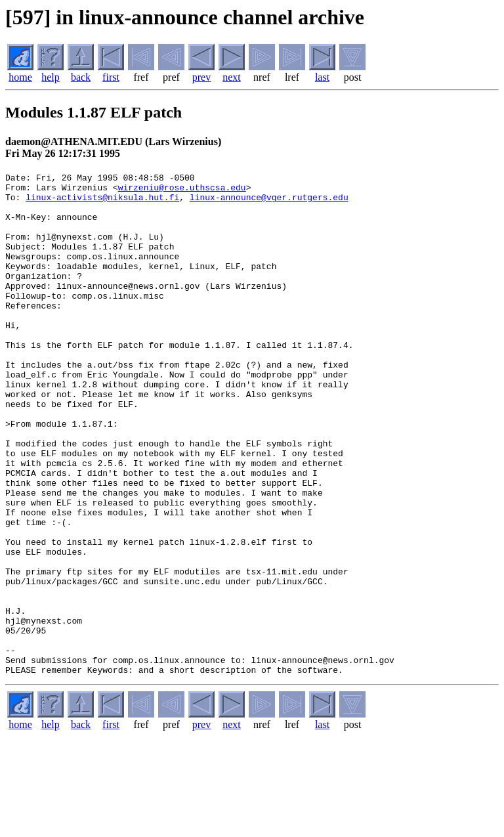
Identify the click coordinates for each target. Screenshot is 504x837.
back (81, 77)
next (232, 77)
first (111, 77)
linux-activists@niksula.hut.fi (102, 203)
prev (201, 77)
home (20, 77)
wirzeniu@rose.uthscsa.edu (182, 191)
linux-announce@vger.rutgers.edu (269, 203)
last (322, 77)
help (51, 77)
